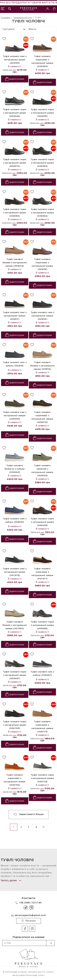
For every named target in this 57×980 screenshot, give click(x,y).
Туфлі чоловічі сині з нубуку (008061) (15, 520)
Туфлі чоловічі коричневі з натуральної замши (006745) (15, 780)
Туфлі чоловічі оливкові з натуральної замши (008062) (42, 471)
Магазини (28, 921)
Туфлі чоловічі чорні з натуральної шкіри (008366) (42, 163)
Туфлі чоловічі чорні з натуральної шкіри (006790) (15, 725)
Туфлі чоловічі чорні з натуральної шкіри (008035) (42, 522)
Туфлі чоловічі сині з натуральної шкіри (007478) (15, 572)
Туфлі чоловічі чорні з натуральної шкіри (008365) (15, 213)
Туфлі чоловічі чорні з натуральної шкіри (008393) (42, 113)
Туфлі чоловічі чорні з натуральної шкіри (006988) (42, 625)
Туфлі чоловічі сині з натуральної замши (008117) (15, 316)
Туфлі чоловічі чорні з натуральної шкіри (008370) (15, 163)
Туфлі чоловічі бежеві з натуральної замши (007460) (15, 625)
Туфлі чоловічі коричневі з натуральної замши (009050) (42, 61)
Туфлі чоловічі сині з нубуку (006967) (42, 674)
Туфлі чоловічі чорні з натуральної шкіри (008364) (42, 213)
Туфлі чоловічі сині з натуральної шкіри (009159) (15, 60)
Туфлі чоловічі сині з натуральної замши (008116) (42, 316)
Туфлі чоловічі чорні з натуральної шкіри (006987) (15, 675)
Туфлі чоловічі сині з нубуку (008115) (15, 364)
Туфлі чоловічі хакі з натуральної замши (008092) (15, 416)
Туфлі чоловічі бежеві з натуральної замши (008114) (42, 366)
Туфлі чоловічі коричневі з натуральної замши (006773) (42, 727)
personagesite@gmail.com (30, 915)
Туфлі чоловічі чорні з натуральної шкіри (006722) (42, 778)
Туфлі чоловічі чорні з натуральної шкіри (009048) (15, 113)
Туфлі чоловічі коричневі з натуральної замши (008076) (42, 417)
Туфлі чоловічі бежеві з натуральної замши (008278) (15, 263)
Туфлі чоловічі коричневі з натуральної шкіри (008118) (42, 264)
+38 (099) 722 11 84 (30, 903)
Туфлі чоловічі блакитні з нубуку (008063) (15, 469)
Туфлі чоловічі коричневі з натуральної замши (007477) (42, 574)
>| (43, 827)
